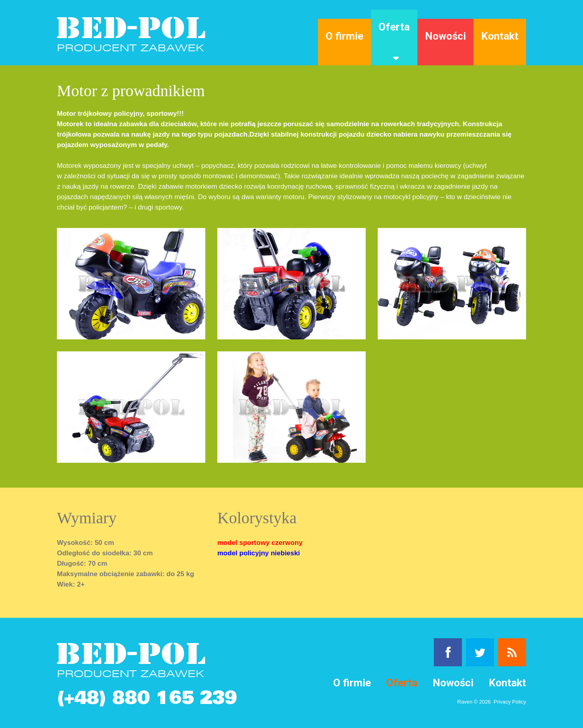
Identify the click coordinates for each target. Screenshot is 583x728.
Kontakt (500, 36)
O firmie (344, 36)
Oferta (394, 27)
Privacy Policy (510, 702)
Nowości (445, 36)
